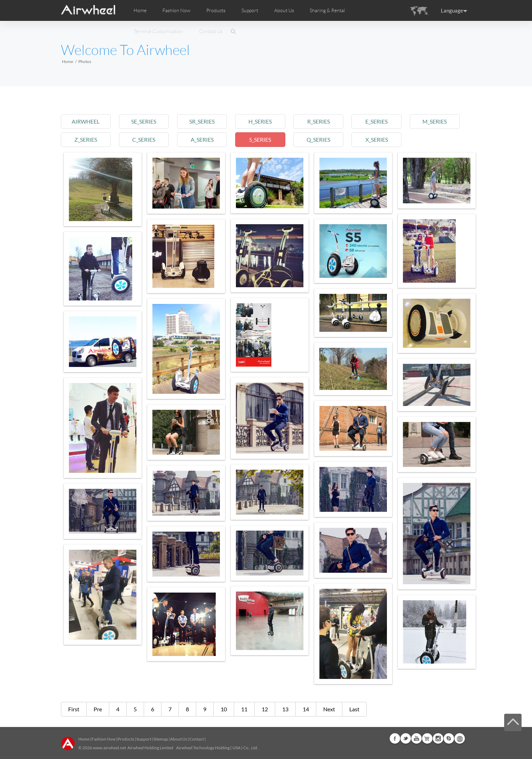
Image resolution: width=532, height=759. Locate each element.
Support (250, 10)
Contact (197, 739)
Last (354, 709)
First (74, 709)
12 (265, 709)
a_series (202, 139)
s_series (260, 139)
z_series (86, 139)
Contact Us (211, 31)
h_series (260, 121)
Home (140, 10)
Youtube (416, 738)
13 (285, 709)
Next (329, 709)
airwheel (86, 121)
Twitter (406, 738)
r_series (319, 121)
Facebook (395, 738)
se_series (144, 121)
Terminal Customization (158, 31)
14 (306, 709)
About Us (179, 739)
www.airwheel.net (109, 748)
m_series (435, 121)
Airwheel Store (427, 738)
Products (216, 10)
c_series (144, 139)
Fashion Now (104, 739)
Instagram (438, 738)
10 (224, 709)
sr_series (202, 121)
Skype (449, 738)
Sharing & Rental (327, 10)
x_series (377, 139)
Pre (98, 709)
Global (460, 738)
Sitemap (161, 739)
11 (244, 709)
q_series (318, 139)
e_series (376, 121)
